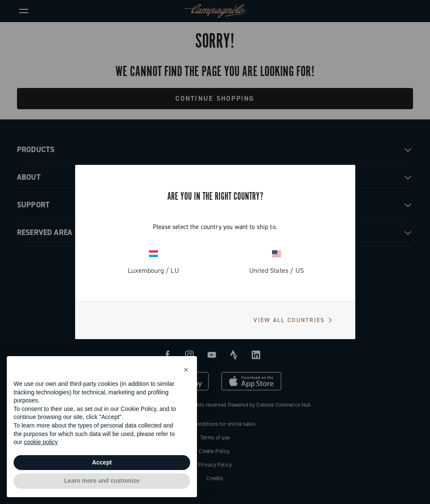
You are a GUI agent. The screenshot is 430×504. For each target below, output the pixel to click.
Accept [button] (102, 462)
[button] (186, 370)
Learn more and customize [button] (102, 481)
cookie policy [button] (41, 442)
